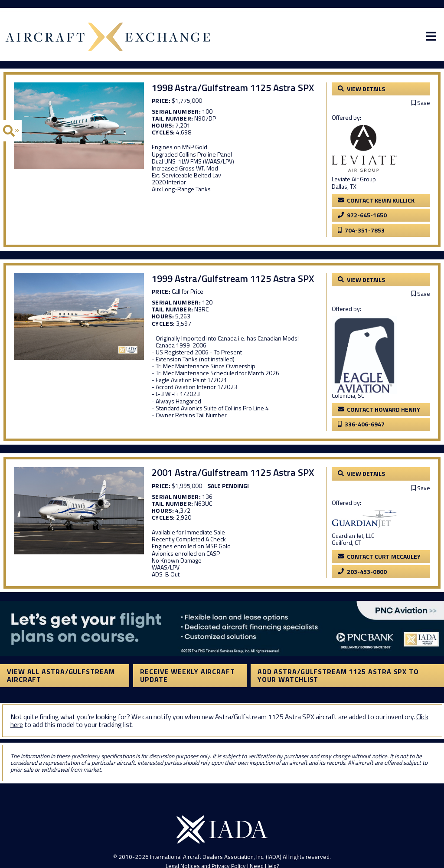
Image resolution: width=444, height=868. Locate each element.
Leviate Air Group (354, 179)
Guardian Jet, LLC (353, 536)
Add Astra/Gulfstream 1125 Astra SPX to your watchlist (338, 675)
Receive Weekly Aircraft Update (188, 675)
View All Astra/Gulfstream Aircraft (61, 675)
